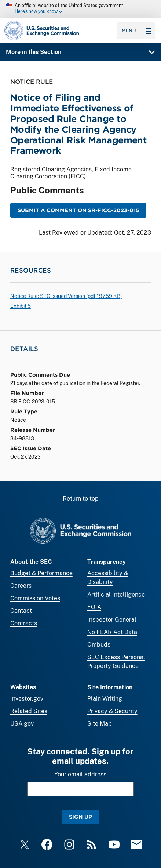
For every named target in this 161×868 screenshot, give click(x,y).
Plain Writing (105, 699)
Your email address (80, 774)
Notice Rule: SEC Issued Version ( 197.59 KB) (66, 296)
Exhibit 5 (21, 306)
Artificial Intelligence (116, 595)
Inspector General (112, 620)
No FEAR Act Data (112, 632)
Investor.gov (27, 699)
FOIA (94, 607)
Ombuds (99, 645)
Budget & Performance (41, 573)
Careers (21, 586)
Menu (136, 31)
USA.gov (22, 724)
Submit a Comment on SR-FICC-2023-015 (78, 210)
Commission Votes (35, 598)
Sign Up (80, 817)
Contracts (24, 623)
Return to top (81, 499)
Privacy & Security (112, 711)
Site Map (100, 724)
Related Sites (29, 711)
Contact (21, 611)
